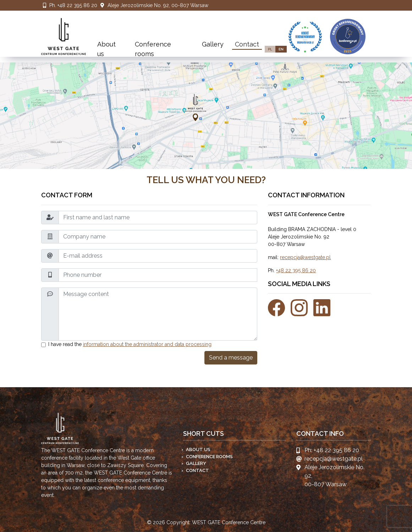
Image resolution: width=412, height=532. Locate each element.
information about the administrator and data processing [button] (147, 344)
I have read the (130, 344)
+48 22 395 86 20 (77, 5)
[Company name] (158, 237)
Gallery (213, 44)
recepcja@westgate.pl (305, 257)
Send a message (231, 358)
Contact (247, 44)
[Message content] (158, 314)
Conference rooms (153, 49)
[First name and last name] (158, 218)
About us (106, 49)
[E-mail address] (158, 256)
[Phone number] (158, 275)
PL (270, 49)
